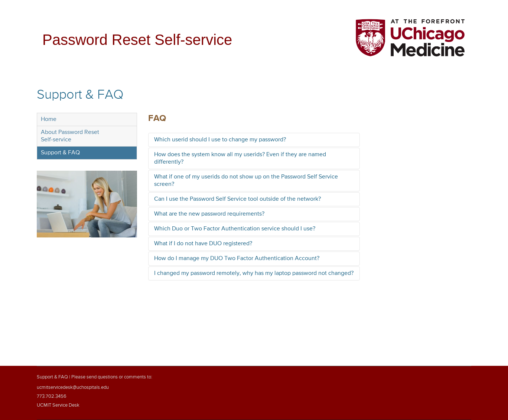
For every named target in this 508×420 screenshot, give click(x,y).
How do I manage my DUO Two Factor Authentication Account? (237, 259)
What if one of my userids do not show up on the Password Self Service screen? (246, 181)
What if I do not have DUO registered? (203, 244)
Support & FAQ (60, 153)
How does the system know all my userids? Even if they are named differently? (240, 158)
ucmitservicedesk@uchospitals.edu (73, 388)
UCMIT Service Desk (58, 405)
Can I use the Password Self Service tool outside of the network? (237, 199)
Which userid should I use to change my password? (220, 140)
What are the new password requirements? (209, 214)
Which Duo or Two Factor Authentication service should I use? (235, 229)
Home (49, 119)
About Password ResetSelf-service (70, 136)
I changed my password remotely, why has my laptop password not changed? (254, 273)
